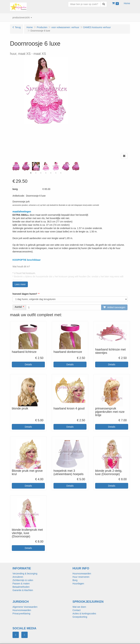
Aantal (18, 307)
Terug (18, 27)
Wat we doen (79, 607)
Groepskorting (80, 617)
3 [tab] (41, 173)
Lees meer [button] (20, 284)
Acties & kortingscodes (84, 614)
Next (80, 166)
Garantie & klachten (23, 590)
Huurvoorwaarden (82, 574)
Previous (12, 166)
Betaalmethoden (21, 587)
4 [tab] (46, 173)
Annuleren (18, 577)
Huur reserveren (81, 577)
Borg (75, 580)
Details (28, 364)
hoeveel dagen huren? (25, 294)
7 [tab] (61, 173)
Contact (76, 610)
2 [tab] (36, 173)
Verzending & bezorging (25, 574)
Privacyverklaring (21, 614)
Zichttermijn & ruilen (23, 580)
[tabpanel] (46, 166)
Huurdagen (78, 584)
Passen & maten (21, 584)
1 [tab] (31, 173)
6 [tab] (56, 173)
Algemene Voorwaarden (25, 607)
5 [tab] (51, 173)
